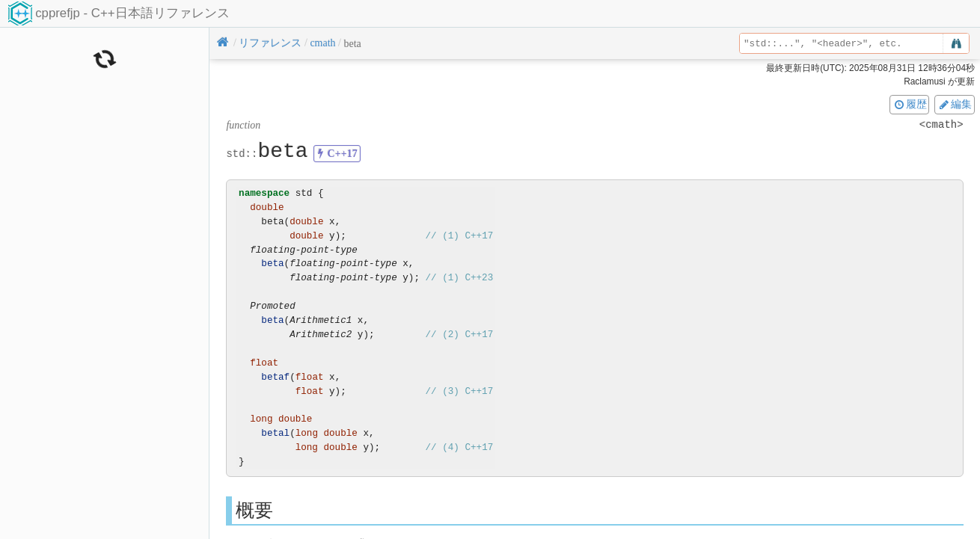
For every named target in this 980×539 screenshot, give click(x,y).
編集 (955, 104)
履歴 (910, 104)
